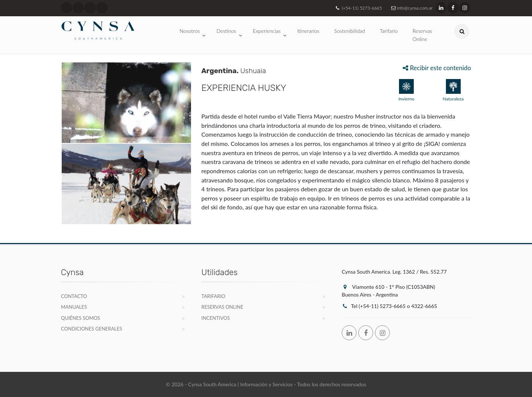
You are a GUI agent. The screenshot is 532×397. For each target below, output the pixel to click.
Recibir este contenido (437, 68)
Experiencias (267, 31)
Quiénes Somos (81, 318)
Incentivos (216, 318)
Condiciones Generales (92, 329)
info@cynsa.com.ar (411, 8)
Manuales (74, 307)
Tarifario (389, 31)
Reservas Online (422, 35)
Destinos (226, 31)
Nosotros (190, 31)
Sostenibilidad (350, 31)
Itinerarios (308, 31)
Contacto (74, 296)
